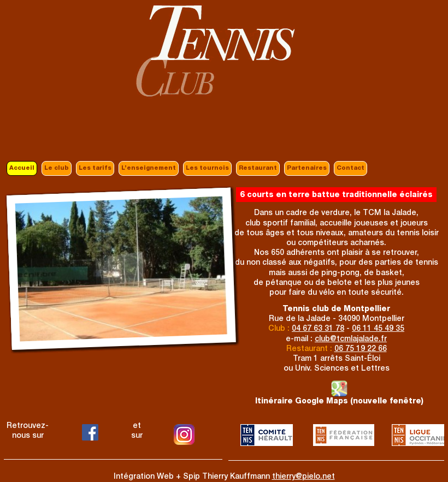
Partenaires (307, 168)
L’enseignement (149, 168)
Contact (350, 168)
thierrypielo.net (303, 477)
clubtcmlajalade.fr (351, 340)
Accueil (22, 168)
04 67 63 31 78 (318, 329)
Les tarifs (95, 168)
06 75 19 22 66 (361, 349)
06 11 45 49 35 (378, 329)
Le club (57, 168)
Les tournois (207, 168)
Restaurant (258, 168)
